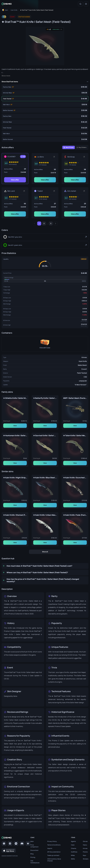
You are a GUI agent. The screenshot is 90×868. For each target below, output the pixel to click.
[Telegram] (10, 844)
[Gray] (45, 237)
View (15, 426)
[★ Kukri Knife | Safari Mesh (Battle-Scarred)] (45, 139)
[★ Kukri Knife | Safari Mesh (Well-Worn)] (45, 133)
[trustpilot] (28, 844)
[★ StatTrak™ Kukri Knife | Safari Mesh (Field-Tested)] (45, 99)
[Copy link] (54, 157)
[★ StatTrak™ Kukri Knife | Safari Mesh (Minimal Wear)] (45, 93)
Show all (45, 552)
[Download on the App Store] (9, 851)
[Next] (56, 223)
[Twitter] (4, 844)
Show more (6, 76)
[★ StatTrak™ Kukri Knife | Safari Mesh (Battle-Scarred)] (45, 110)
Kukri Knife (83, 361)
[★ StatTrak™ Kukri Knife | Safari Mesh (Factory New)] (45, 87)
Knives (84, 357)
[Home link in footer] (16, 838)
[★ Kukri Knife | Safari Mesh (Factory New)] (45, 116)
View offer (15, 180)
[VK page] (16, 844)
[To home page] (5, 10)
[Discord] (22, 844)
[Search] (80, 4)
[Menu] (86, 4)
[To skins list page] (14, 10)
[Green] (45, 245)
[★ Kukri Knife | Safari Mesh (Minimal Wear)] (45, 122)
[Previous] (34, 223)
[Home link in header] (7, 4)
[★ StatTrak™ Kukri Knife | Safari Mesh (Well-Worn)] (45, 104)
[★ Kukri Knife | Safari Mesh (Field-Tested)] (45, 128)
